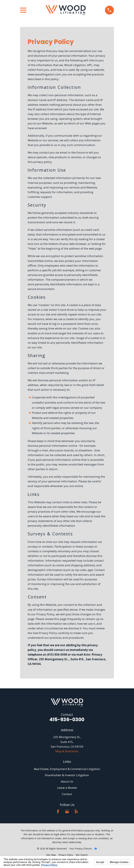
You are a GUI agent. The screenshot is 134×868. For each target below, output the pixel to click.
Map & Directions (67, 751)
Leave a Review (67, 788)
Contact (67, 794)
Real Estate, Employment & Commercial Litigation (67, 769)
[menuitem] (51, 855)
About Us (67, 781)
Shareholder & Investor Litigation (67, 775)
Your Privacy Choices (83, 849)
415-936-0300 (67, 720)
